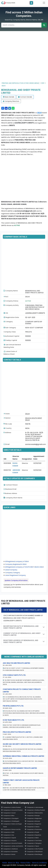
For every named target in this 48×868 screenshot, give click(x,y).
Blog (17, 863)
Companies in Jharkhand (10, 849)
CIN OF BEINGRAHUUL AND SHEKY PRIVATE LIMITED (23, 610)
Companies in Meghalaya (34, 818)
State (7, 414)
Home (5, 863)
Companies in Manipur (33, 816)
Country (8, 428)
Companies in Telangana (34, 843)
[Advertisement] (24, 58)
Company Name (11, 291)
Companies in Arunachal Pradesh (13, 810)
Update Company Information (16, 580)
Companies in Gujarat (10, 838)
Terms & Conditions (39, 863)
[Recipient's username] (21, 25)
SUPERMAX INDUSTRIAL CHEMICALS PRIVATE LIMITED (23, 756)
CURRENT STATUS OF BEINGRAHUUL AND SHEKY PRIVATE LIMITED (22, 634)
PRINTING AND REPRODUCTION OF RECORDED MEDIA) (21, 83)
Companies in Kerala (9, 854)
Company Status (11, 301)
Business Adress (10, 493)
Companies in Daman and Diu (12, 829)
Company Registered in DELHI (16, 564)
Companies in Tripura (33, 846)
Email (7, 444)
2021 (43, 83)
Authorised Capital (11, 336)
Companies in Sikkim (33, 838)
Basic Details (9, 97)
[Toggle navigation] (44, 3)
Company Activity (11, 305)
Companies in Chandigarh (11, 818)
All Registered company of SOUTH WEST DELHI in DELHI (24, 567)
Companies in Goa (9, 835)
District (7, 418)
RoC (6, 297)
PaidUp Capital (10, 340)
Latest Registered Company (15, 575)
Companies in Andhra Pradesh (12, 807)
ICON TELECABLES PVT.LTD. (14, 720)
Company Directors (12, 101)
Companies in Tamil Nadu (34, 841)
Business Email (10, 489)
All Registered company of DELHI (17, 561)
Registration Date (11, 317)
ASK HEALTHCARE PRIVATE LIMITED (16, 663)
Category (8, 322)
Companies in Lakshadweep (35, 807)
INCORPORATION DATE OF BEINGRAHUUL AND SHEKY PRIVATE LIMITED (21, 627)
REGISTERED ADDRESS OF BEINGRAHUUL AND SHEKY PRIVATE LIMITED (21, 641)
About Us (11, 863)
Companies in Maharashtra (35, 813)
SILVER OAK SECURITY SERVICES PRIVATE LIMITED (22, 744)
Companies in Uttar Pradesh (35, 849)
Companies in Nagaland (34, 824)
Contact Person (11, 485)
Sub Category (10, 328)
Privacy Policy (25, 863)
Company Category (13, 573)
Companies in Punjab (33, 832)
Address (7, 432)
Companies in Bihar (9, 816)
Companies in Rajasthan (34, 835)
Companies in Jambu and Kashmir (13, 846)
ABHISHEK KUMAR (16, 471)
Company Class (10, 332)
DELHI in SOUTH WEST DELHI (34, 419)
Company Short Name (13, 498)
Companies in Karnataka (10, 852)
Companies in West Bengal (35, 854)
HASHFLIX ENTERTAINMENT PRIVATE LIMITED (20, 768)
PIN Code (8, 424)
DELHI (4, 86)
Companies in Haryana (10, 841)
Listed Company (11, 570)
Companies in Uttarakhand (35, 852)
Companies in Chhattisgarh (11, 821)
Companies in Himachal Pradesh (13, 843)
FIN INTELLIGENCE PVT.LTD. (13, 706)
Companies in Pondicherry (34, 829)
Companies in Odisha (33, 827)
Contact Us (8, 584)
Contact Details (26, 97)
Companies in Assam (9, 813)
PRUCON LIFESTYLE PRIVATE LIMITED (17, 732)
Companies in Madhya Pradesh (36, 810)
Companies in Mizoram (33, 821)
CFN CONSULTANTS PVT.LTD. (14, 675)
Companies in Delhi (9, 832)
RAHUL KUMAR (15, 464)
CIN (6, 313)
